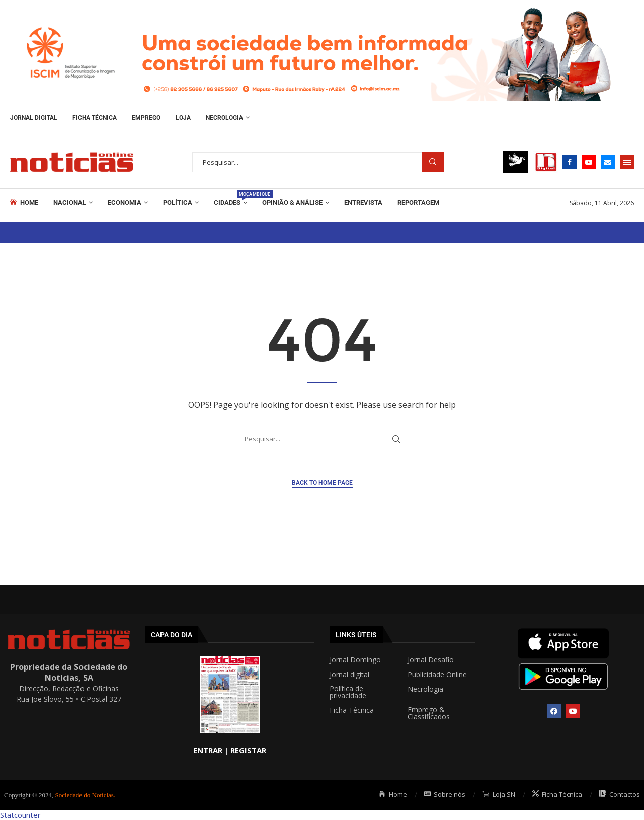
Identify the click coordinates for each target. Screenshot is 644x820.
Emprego (146, 118)
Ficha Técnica (95, 118)
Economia (125, 203)
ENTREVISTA (363, 203)
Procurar (433, 162)
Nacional (70, 203)
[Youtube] (589, 162)
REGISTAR (248, 750)
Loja (183, 118)
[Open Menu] (627, 162)
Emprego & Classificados (429, 713)
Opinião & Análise (292, 203)
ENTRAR (208, 750)
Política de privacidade (348, 692)
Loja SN (499, 794)
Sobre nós (445, 794)
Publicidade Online (437, 675)
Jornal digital (349, 675)
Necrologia (224, 118)
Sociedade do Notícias (85, 795)
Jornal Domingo (355, 660)
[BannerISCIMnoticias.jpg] (322, 5)
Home (24, 202)
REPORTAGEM (418, 203)
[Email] (608, 162)
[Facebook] (570, 162)
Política (178, 203)
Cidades (230, 198)
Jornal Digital (34, 118)
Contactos (620, 794)
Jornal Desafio (431, 660)
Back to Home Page (322, 483)
